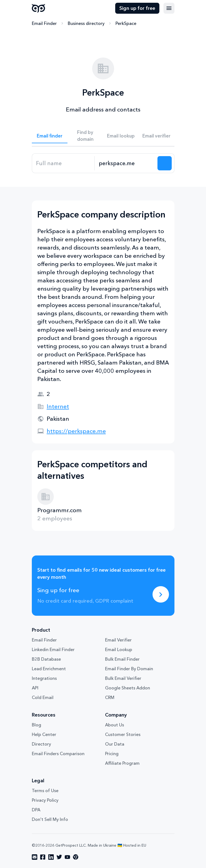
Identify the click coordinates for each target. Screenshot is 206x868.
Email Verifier (118, 640)
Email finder (50, 136)
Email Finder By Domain (129, 669)
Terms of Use (45, 790)
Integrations (44, 678)
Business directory (86, 23)
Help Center (44, 734)
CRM (110, 697)
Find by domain (85, 136)
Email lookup (121, 136)
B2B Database (46, 659)
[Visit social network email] (35, 857)
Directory (41, 744)
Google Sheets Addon (128, 688)
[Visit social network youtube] (67, 857)
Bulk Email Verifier (123, 678)
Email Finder (44, 23)
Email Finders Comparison (58, 754)
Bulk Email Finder (122, 659)
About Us (115, 725)
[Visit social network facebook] (43, 857)
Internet (58, 406)
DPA (36, 810)
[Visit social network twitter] (59, 857)
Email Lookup (119, 649)
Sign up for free (137, 8)
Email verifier (156, 136)
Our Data (115, 744)
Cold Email (43, 697)
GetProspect (39, 8)
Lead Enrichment (49, 669)
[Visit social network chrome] (76, 857)
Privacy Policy (45, 800)
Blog (36, 725)
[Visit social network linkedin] (51, 857)
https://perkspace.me (76, 431)
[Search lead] (165, 163)
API (35, 688)
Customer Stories (123, 734)
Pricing (112, 754)
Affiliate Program (122, 763)
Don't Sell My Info (50, 819)
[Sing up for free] (161, 594)
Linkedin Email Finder (53, 649)
